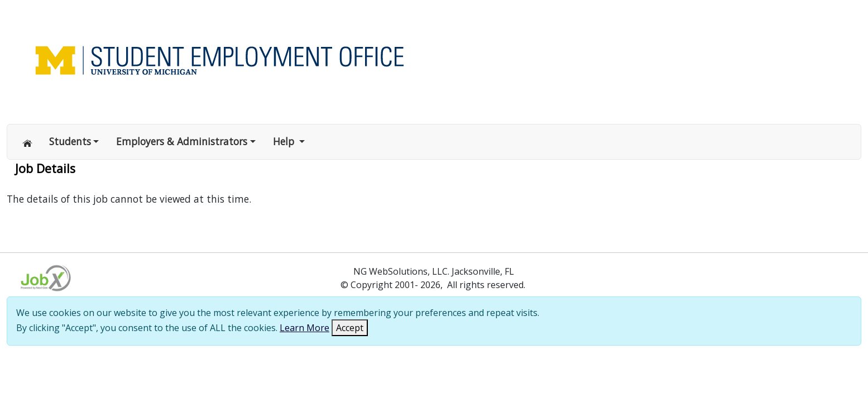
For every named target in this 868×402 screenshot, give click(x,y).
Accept (350, 328)
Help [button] (285, 141)
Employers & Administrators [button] (182, 141)
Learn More (304, 328)
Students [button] (70, 141)
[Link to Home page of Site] (342, 59)
